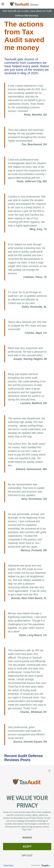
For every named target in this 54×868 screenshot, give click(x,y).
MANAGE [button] (27, 837)
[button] (49, 770)
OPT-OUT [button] (27, 855)
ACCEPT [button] (27, 846)
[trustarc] (46, 865)
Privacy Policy (9, 865)
